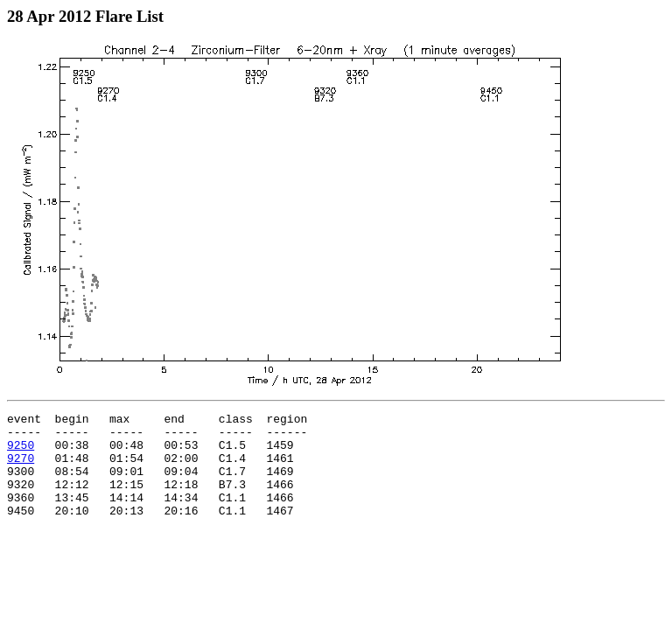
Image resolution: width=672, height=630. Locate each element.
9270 (21, 468)
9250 (21, 452)
